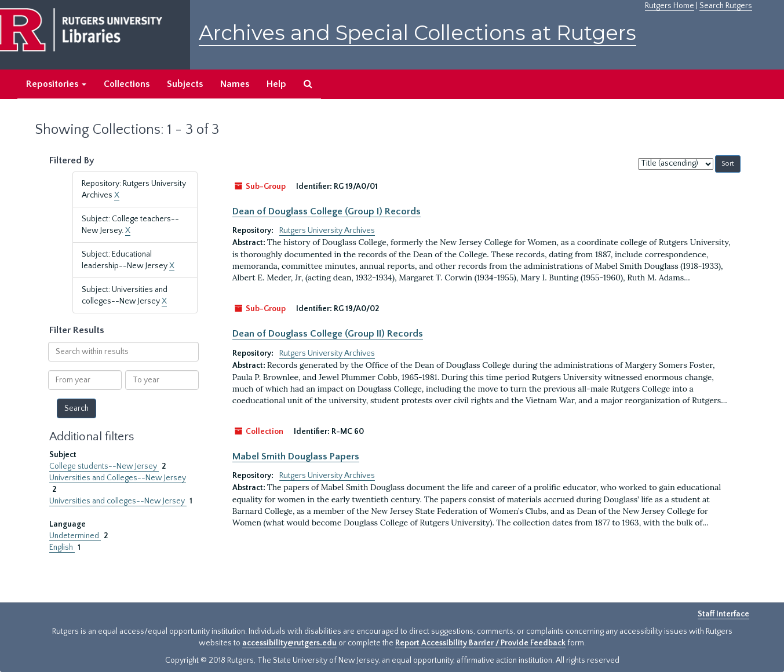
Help (276, 84)
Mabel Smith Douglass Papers (296, 456)
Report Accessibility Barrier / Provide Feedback (480, 643)
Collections (127, 84)
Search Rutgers (726, 6)
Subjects (185, 84)
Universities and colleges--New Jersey (118, 501)
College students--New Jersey (104, 466)
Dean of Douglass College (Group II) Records (328, 334)
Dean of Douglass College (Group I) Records (327, 211)
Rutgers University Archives (327, 231)
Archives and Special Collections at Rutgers (417, 33)
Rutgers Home (670, 6)
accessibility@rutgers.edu (289, 643)
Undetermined (75, 536)
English (62, 547)
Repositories (56, 84)
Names (235, 84)
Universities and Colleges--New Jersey (118, 478)
